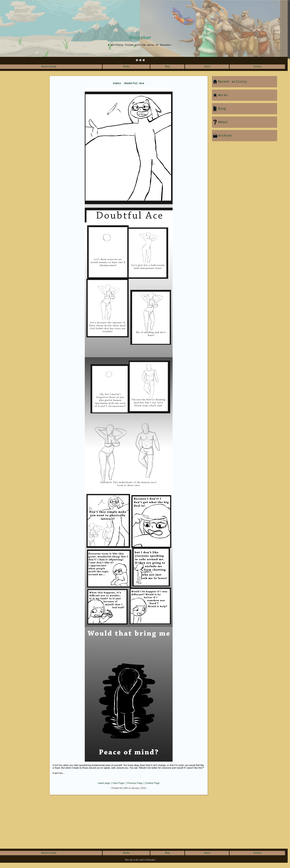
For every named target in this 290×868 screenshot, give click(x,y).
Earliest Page (153, 783)
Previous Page (135, 783)
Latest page (104, 783)
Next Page (119, 783)
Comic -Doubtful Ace (129, 83)
